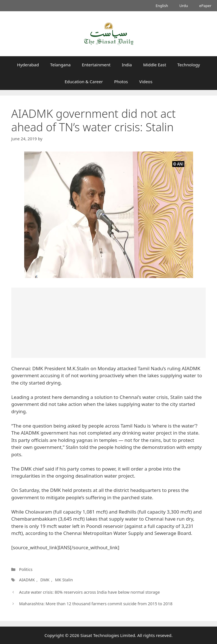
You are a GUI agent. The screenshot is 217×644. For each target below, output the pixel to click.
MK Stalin (64, 580)
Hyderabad (28, 65)
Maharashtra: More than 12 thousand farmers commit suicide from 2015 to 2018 (96, 604)
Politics (26, 569)
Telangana (60, 65)
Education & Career (84, 82)
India (127, 65)
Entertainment (96, 65)
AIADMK (27, 580)
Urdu (184, 6)
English (162, 6)
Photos (121, 82)
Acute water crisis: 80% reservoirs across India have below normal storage (90, 592)
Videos (146, 82)
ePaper (205, 6)
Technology (189, 65)
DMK (45, 580)
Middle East (155, 65)
